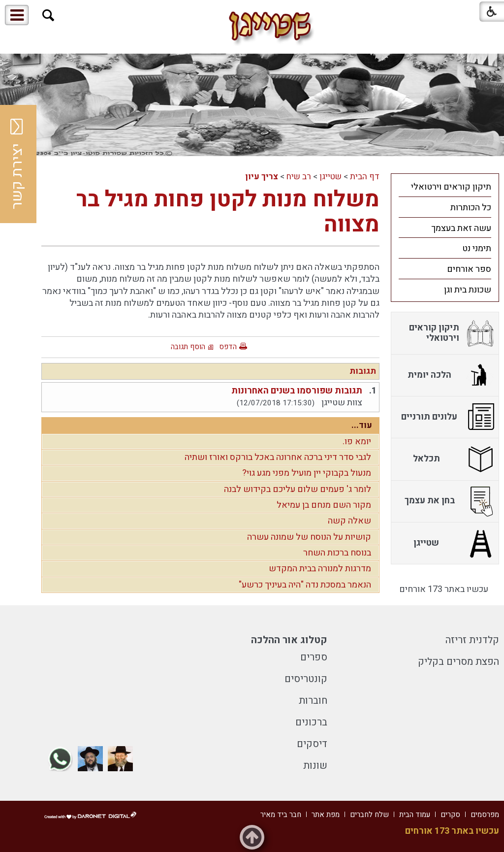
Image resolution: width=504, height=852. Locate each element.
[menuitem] (445, 187)
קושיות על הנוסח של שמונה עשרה (309, 537)
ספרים (314, 657)
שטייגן (331, 177)
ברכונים (311, 722)
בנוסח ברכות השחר (337, 553)
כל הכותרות (471, 208)
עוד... (362, 425)
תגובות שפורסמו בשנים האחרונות (297, 391)
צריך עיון (262, 177)
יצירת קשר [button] (17, 164)
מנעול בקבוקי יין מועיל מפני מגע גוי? (307, 473)
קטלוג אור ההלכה (289, 640)
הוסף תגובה (188, 347)
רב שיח (299, 177)
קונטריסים (306, 679)
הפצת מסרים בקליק (458, 662)
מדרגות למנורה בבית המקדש (320, 569)
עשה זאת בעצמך (461, 228)
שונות (315, 766)
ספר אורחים (469, 269)
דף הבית (365, 177)
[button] (48, 16)
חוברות (313, 701)
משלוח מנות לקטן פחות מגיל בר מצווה (228, 212)
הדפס (228, 347)
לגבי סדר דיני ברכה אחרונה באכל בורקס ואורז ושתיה (278, 457)
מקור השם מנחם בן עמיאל (324, 505)
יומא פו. (357, 442)
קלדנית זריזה (472, 640)
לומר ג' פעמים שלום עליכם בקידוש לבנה (298, 489)
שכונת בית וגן (468, 290)
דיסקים (312, 744)
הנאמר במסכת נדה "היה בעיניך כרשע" (305, 585)
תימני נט (477, 248)
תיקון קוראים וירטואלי (451, 187)
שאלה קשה (349, 521)
